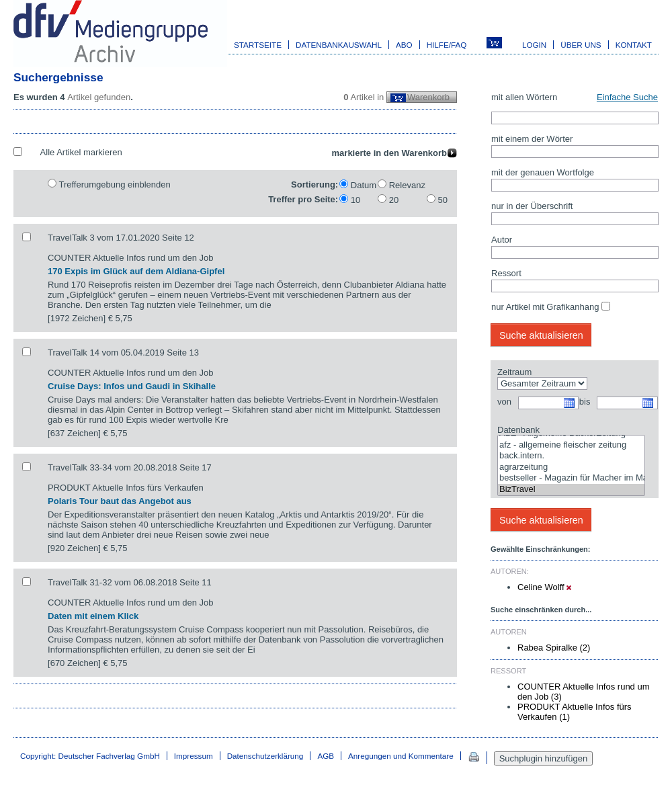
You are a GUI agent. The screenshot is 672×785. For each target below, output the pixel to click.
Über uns (581, 45)
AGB (326, 756)
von (504, 402)
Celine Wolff (544, 587)
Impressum (194, 756)
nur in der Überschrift (532, 206)
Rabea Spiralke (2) (554, 648)
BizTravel (571, 490)
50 (443, 200)
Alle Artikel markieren (81, 152)
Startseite (258, 45)
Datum (364, 185)
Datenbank (518, 430)
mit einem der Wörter (532, 139)
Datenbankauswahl (339, 45)
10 (355, 200)
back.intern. (571, 456)
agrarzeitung (571, 467)
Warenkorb (428, 97)
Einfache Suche (627, 97)
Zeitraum (514, 372)
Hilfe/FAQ (447, 45)
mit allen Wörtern (524, 97)
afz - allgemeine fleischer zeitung (571, 445)
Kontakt (634, 45)
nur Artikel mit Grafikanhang (545, 307)
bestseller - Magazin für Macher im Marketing (571, 478)
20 (394, 200)
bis (585, 402)
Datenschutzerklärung (265, 756)
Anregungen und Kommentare (401, 756)
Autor (502, 240)
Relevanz (407, 185)
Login (534, 45)
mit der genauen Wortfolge (543, 172)
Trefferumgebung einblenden (114, 184)
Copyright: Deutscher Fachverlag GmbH (90, 756)
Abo (404, 45)
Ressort (506, 273)
